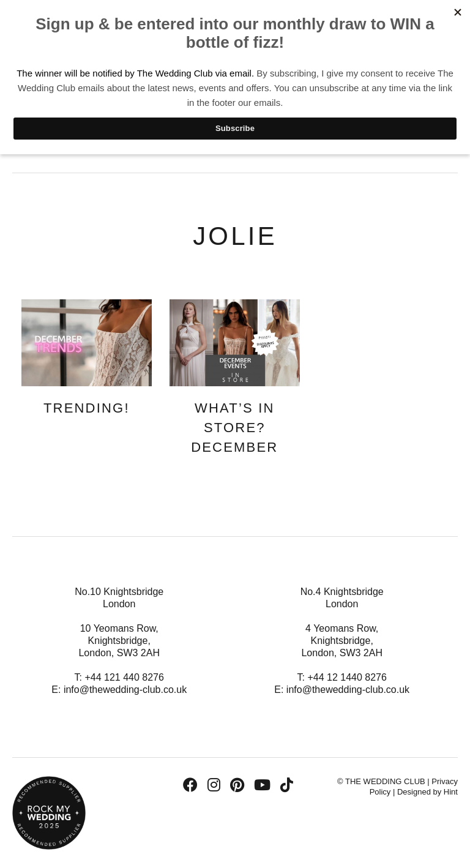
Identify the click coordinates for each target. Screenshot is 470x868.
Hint (451, 792)
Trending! (87, 408)
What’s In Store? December (234, 428)
